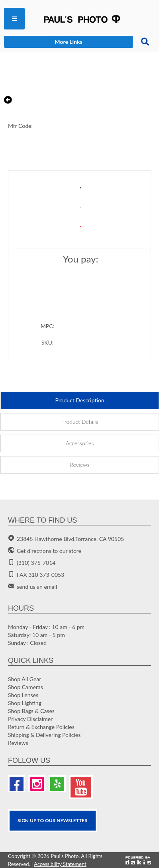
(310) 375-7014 (36, 563)
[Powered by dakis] (138, 860)
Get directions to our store (49, 551)
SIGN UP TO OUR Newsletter (53, 820)
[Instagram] (37, 784)
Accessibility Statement (60, 864)
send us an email (37, 587)
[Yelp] (57, 784)
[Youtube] (81, 787)
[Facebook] (17, 784)
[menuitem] (14, 19)
